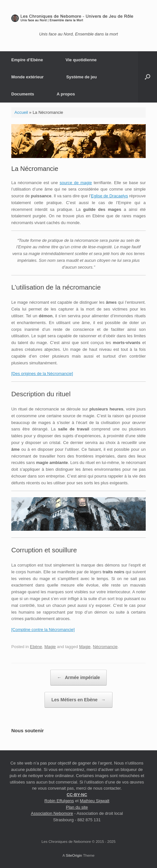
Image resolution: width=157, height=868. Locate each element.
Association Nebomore (52, 813)
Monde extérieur (27, 77)
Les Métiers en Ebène (78, 700)
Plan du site (77, 807)
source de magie (76, 183)
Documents (23, 94)
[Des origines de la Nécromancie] (42, 374)
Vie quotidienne (81, 60)
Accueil (21, 112)
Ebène (36, 647)
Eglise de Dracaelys (109, 196)
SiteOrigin (74, 855)
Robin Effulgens (59, 801)
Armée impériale (78, 678)
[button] (147, 77)
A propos (66, 94)
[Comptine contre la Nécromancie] (43, 630)
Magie (50, 647)
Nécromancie (105, 647)
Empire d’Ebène (27, 60)
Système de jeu (81, 77)
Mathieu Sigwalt (94, 801)
